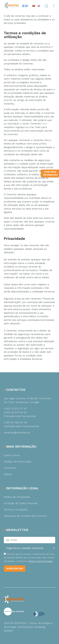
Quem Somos (12, 455)
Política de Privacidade (17, 497)
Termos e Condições (16, 510)
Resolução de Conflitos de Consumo (25, 516)
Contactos (10, 468)
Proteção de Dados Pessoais (21, 503)
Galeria (8, 474)
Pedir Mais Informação (50, 210)
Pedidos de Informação (18, 462)
